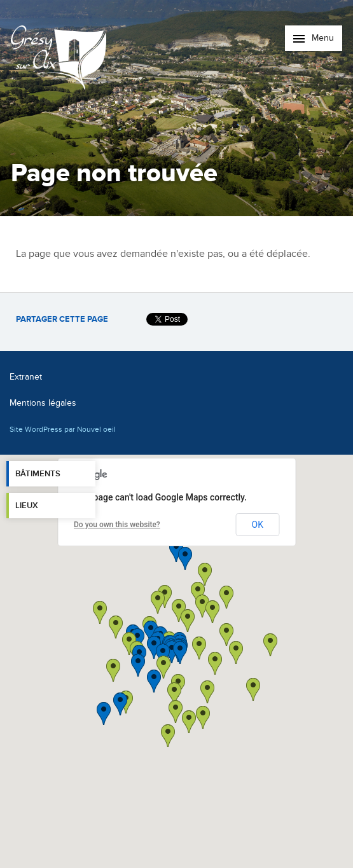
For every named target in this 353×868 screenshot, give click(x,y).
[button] (215, 663)
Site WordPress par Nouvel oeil (63, 429)
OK (258, 525)
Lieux (27, 506)
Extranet (26, 377)
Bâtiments (38, 474)
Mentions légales (43, 403)
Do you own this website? (117, 525)
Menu (314, 38)
